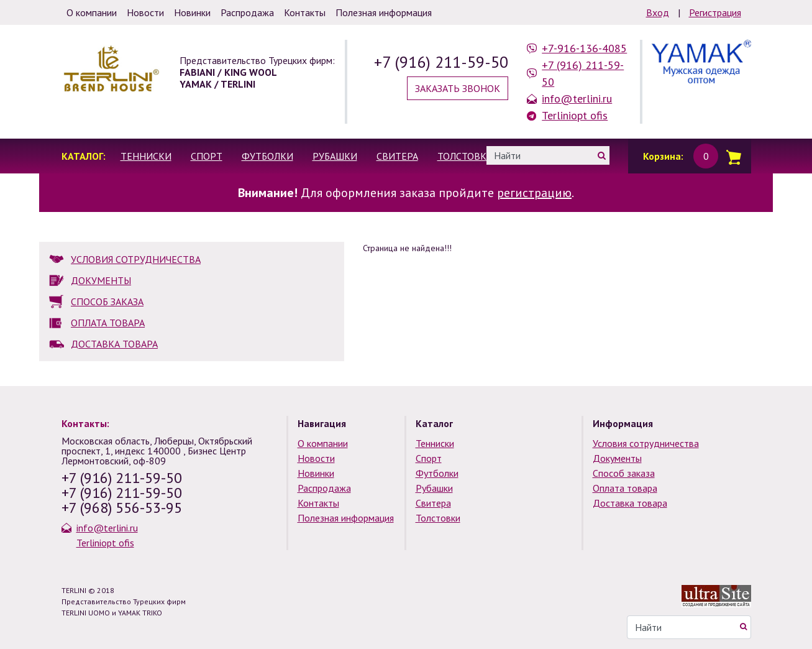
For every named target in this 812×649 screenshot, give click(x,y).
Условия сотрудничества (646, 443)
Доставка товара (630, 503)
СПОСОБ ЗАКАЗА (107, 301)
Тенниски (146, 156)
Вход (658, 12)
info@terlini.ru (577, 99)
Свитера (397, 156)
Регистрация (715, 12)
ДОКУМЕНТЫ (101, 280)
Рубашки (335, 156)
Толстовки (465, 156)
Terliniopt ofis (575, 115)
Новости (316, 458)
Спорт (207, 156)
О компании (323, 443)
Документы (617, 458)
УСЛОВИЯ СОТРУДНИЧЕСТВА (136, 259)
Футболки (267, 156)
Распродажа (324, 488)
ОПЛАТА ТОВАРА (108, 323)
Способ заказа (624, 473)
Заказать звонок (458, 88)
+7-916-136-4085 (584, 48)
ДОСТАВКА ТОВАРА (114, 344)
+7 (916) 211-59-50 (441, 62)
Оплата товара (625, 488)
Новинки (316, 473)
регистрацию (534, 193)
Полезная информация (346, 518)
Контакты (318, 503)
